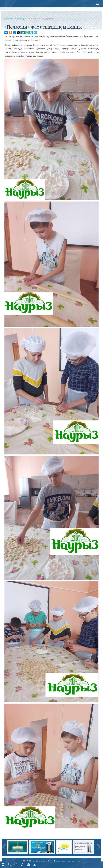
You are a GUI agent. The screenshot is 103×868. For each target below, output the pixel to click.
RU (35, 865)
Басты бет (8, 19)
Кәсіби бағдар (20, 19)
